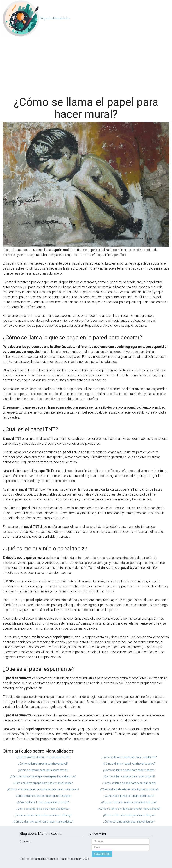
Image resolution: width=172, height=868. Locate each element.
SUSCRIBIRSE (102, 854)
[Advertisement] (86, 65)
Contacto (26, 841)
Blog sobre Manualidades (55, 18)
